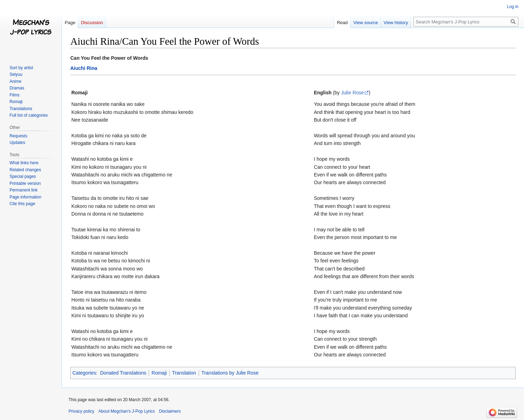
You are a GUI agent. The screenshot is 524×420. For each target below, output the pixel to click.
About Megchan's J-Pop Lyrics (126, 411)
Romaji (159, 373)
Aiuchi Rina (84, 68)
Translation (184, 373)
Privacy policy (81, 411)
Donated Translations (123, 373)
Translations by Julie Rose (230, 373)
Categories (84, 373)
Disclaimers (170, 411)
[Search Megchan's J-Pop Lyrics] (466, 22)
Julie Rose (352, 93)
